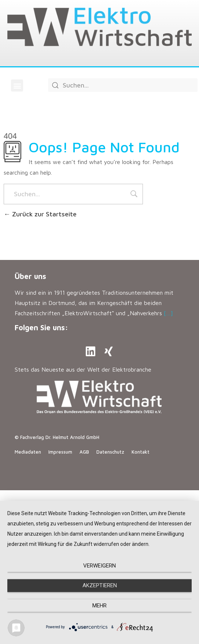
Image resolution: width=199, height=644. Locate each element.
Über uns (30, 276)
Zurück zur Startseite (40, 214)
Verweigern (99, 566)
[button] (17, 85)
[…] (168, 313)
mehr (99, 606)
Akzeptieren (100, 585)
